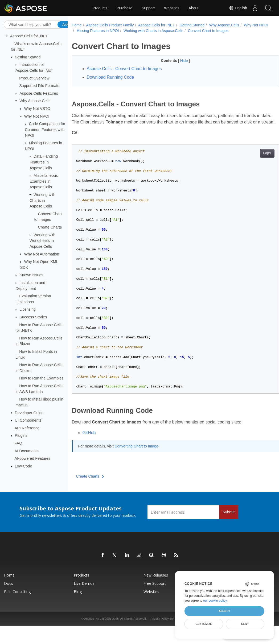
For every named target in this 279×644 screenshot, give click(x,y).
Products (100, 8)
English (238, 8)
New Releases (156, 588)
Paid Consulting (17, 604)
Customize (204, 624)
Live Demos (84, 596)
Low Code (24, 466)
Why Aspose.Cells (35, 101)
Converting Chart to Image (136, 459)
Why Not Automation (42, 254)
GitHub (89, 445)
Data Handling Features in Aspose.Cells (44, 162)
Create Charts (50, 227)
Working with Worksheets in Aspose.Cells (42, 240)
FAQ (19, 443)
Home (77, 25)
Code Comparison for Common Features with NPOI (45, 129)
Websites (172, 8)
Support (148, 8)
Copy (253, 166)
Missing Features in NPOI (127, 31)
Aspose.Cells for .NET (29, 36)
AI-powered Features (32, 458)
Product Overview (34, 78)
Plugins (21, 435)
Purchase (124, 8)
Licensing (28, 309)
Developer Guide (29, 413)
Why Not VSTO (37, 109)
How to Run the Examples (41, 378)
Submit (229, 525)
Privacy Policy (159, 631)
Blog (78, 604)
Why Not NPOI (37, 116)
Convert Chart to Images (237, 31)
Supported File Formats (39, 86)
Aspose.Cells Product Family (110, 25)
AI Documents (27, 451)
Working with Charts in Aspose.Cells (42, 200)
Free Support (155, 596)
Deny (245, 624)
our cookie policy (215, 601)
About (194, 8)
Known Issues (31, 275)
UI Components (28, 420)
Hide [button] (177, 61)
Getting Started (28, 57)
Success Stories (33, 317)
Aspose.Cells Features (39, 93)
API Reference (27, 428)
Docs (9, 596)
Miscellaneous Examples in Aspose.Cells (44, 181)
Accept (224, 611)
